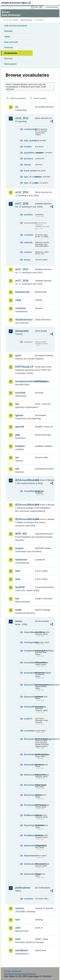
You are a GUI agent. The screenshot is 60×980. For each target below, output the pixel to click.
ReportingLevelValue (29, 825)
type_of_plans (29, 183)
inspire (19, 548)
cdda (18, 300)
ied (17, 469)
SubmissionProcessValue (29, 864)
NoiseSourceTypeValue (29, 785)
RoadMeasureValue (29, 835)
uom (18, 928)
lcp (17, 599)
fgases (19, 415)
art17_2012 (22, 269)
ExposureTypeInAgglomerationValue (29, 685)
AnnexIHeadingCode (29, 491)
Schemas (9, 47)
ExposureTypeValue (29, 697)
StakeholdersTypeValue (29, 846)
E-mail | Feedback (13, 971)
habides (20, 446)
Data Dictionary (26, 20)
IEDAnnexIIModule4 (25, 519)
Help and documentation (16, 26)
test (17, 920)
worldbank (22, 950)
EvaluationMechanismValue (29, 673)
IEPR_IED (21, 534)
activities (28, 215)
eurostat (20, 393)
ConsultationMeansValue (29, 663)
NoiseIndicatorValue (29, 765)
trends (27, 260)
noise (19, 621)
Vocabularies (11, 53)
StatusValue (29, 856)
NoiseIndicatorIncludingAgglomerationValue (29, 739)
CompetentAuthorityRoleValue (29, 651)
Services (8, 58)
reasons (28, 252)
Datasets (8, 31)
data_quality (29, 141)
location (28, 147)
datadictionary (24, 320)
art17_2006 (22, 204)
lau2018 (20, 587)
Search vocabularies (18, 98)
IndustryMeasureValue (29, 707)
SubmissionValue (29, 874)
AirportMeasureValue (29, 632)
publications (23, 888)
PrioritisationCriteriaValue (29, 805)
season (28, 165)
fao (17, 404)
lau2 (18, 579)
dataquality (22, 331)
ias (17, 457)
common (21, 308)
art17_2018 (22, 281)
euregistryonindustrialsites (25, 381)
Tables (7, 37)
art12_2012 (22, 118)
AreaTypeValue (29, 642)
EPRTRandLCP (24, 367)
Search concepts (40, 98)
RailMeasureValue (29, 815)
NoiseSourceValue (29, 795)
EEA (17, 3)
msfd (18, 610)
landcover (21, 560)
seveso (20, 908)
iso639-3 (28, 719)
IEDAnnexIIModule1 (25, 480)
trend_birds (29, 171)
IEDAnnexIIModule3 (25, 505)
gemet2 (20, 427)
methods (28, 242)
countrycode (29, 129)
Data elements (11, 42)
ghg (18, 435)
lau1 (18, 571)
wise (18, 939)
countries (29, 235)
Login (36, 7)
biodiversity (22, 292)
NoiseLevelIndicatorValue (29, 775)
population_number (29, 153)
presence (28, 159)
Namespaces (10, 64)
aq (17, 107)
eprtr (18, 355)
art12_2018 (22, 192)
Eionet (16, 20)
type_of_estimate (29, 177)
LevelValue (29, 731)
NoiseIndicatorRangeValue (29, 754)
